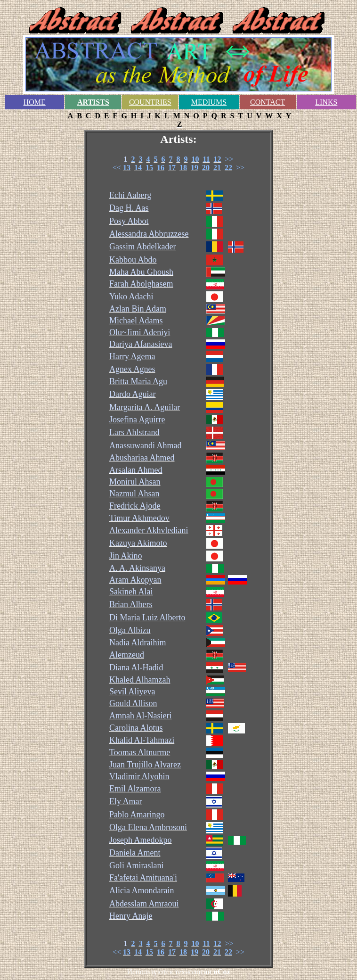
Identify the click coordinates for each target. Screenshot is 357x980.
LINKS (326, 102)
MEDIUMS (209, 102)
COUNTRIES (150, 102)
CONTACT (268, 102)
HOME (35, 102)
